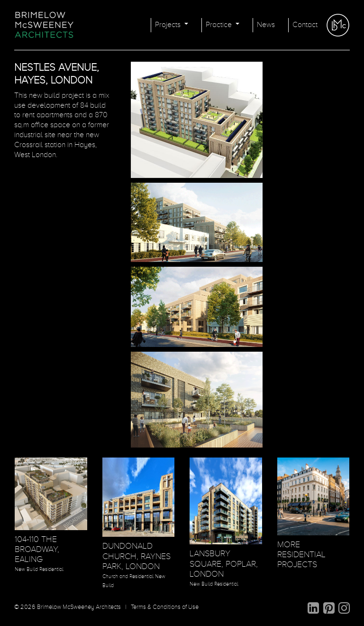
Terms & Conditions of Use (165, 607)
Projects (169, 25)
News (266, 25)
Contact (305, 25)
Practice (220, 25)
